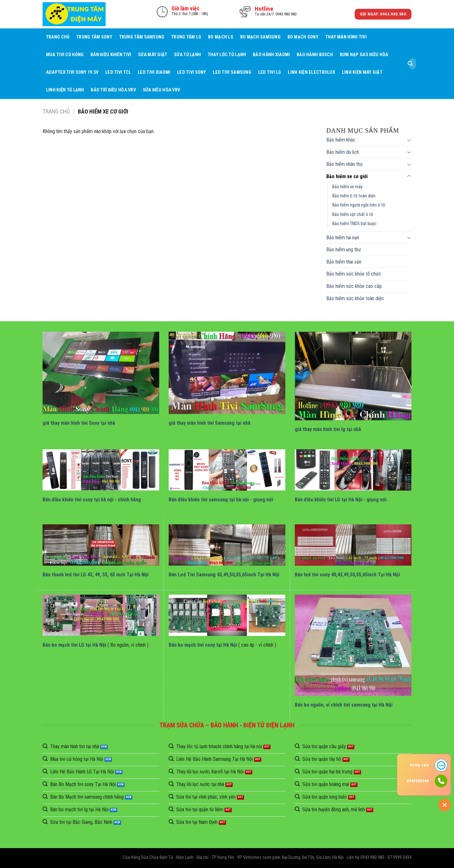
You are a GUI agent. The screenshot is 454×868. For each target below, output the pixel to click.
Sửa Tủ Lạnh (187, 55)
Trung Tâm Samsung (142, 37)
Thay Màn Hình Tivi (346, 37)
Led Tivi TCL (118, 72)
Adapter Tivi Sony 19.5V (72, 72)
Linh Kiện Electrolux (311, 72)
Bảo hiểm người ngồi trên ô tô (359, 205)
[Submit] (410, 64)
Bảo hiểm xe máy (347, 187)
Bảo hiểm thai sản (344, 262)
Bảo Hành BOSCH (315, 55)
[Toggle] (409, 140)
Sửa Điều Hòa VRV (162, 90)
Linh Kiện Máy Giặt (362, 72)
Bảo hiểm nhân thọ (344, 164)
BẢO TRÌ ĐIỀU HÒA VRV (113, 90)
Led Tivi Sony (192, 72)
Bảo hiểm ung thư (344, 250)
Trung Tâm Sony (94, 37)
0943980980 (418, 781)
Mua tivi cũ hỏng (65, 55)
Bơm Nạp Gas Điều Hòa (364, 55)
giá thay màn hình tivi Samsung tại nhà (210, 423)
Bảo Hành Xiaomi (271, 55)
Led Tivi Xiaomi (154, 72)
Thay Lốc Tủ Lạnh (227, 55)
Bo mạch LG (221, 37)
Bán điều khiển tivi (111, 55)
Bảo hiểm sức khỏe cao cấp (354, 286)
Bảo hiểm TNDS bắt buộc (354, 224)
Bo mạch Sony (303, 37)
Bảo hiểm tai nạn (343, 238)
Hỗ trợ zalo (419, 765)
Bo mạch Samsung (260, 37)
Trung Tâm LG (186, 37)
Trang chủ (58, 37)
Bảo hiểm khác (341, 140)
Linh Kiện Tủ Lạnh (65, 90)
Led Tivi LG (270, 72)
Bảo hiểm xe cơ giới (347, 176)
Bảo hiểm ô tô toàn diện (354, 196)
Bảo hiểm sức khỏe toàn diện (355, 298)
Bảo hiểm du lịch (343, 152)
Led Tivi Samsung (232, 72)
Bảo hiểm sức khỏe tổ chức (354, 274)
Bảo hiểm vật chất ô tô (353, 215)
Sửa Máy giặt (153, 55)
